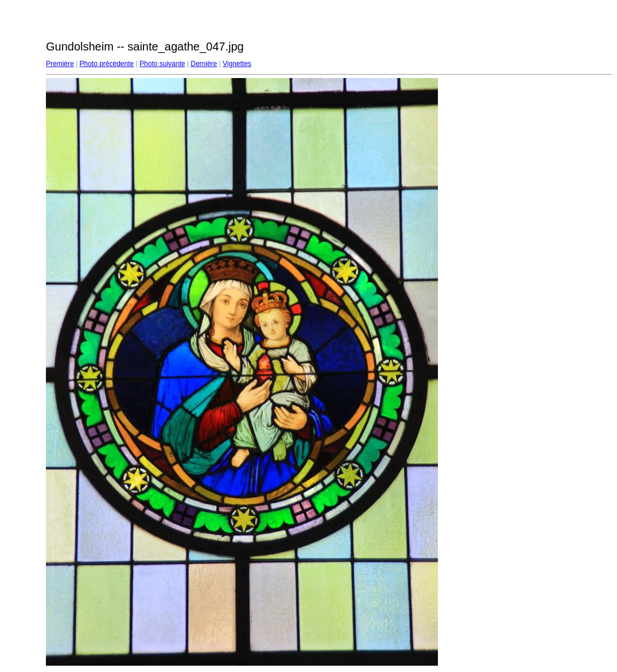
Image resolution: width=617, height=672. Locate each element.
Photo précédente (106, 64)
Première (60, 64)
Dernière (204, 64)
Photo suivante (162, 64)
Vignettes (237, 64)
